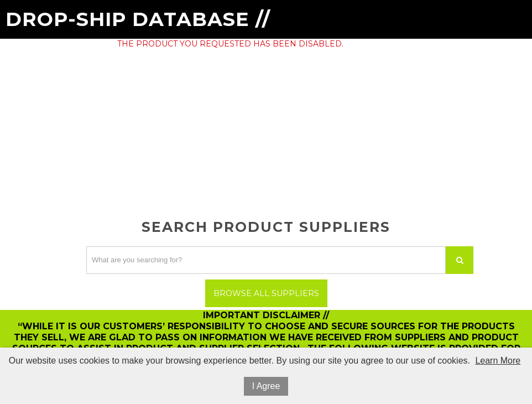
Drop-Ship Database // (138, 19)
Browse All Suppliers (266, 293)
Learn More (498, 361)
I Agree (266, 386)
